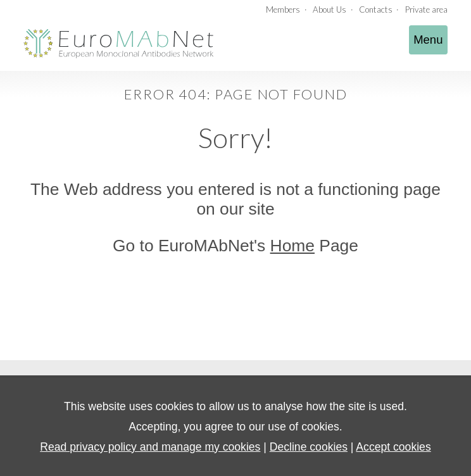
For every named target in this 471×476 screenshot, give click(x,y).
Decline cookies (309, 447)
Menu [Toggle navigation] (428, 40)
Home (292, 246)
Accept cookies (393, 447)
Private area (426, 9)
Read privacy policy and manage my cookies (150, 447)
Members (283, 9)
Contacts (376, 9)
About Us (330, 9)
